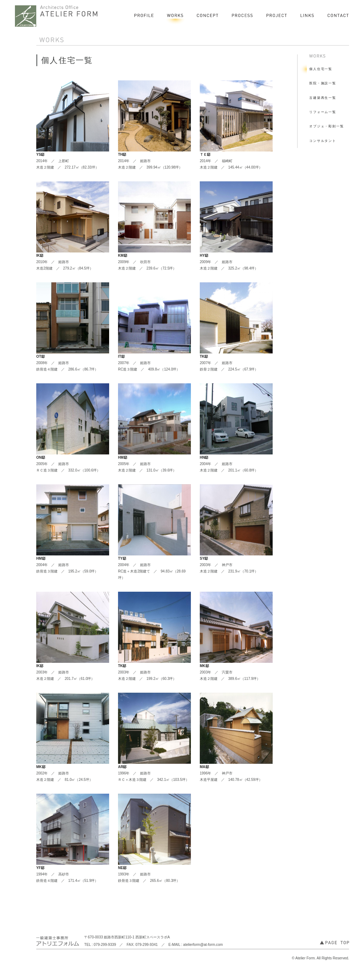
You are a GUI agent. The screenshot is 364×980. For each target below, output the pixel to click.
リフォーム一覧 (323, 112)
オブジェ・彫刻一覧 (327, 126)
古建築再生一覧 (323, 98)
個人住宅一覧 (321, 69)
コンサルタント (323, 141)
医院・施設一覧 (323, 83)
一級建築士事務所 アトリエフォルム (57, 16)
